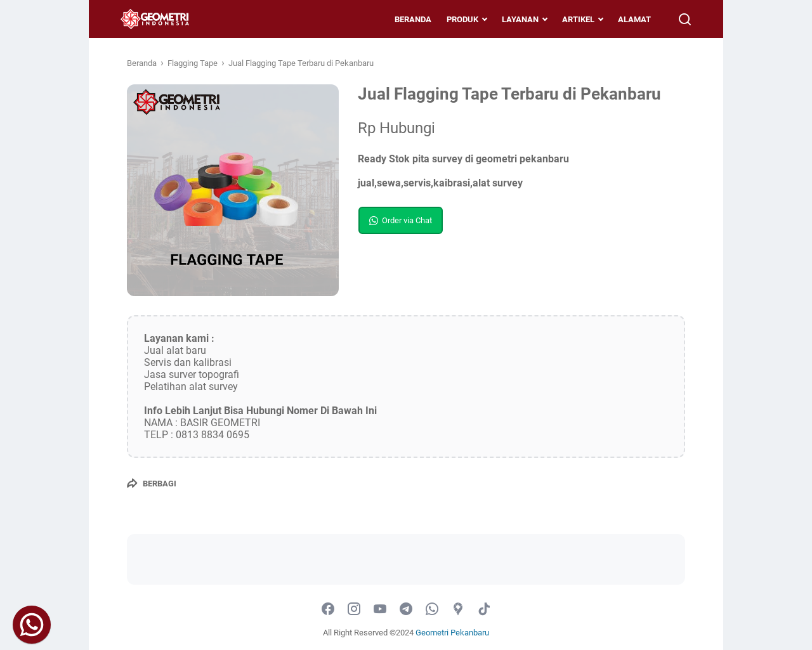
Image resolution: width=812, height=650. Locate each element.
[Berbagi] (152, 483)
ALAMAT (628, 19)
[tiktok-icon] (484, 609)
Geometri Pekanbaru (452, 633)
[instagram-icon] (354, 609)
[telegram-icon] (406, 609)
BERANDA (407, 19)
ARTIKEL (572, 19)
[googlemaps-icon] (458, 609)
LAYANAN (514, 19)
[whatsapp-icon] (432, 609)
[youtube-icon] (380, 609)
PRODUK (456, 19)
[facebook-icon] (328, 609)
